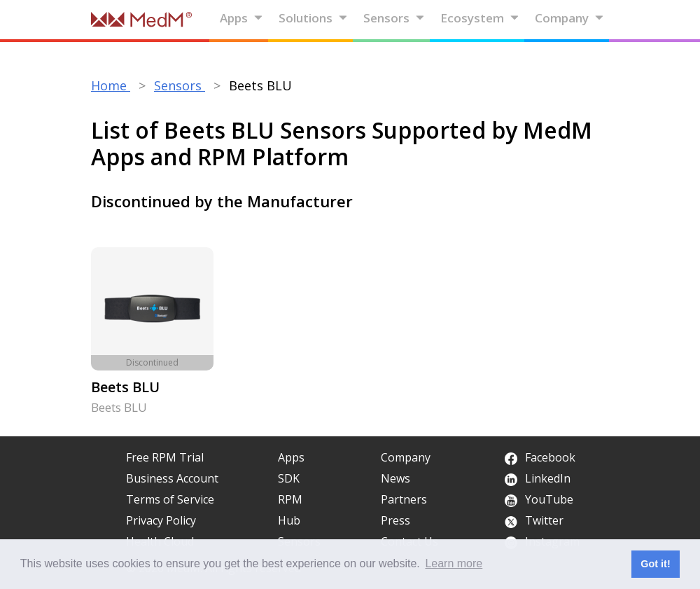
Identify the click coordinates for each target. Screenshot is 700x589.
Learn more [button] (454, 563)
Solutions (313, 18)
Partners (404, 499)
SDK (289, 478)
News (395, 478)
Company (569, 18)
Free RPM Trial (165, 457)
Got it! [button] (655, 564)
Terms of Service (170, 499)
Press (395, 520)
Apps (241, 18)
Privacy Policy (161, 520)
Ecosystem (480, 18)
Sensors (394, 18)
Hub (289, 520)
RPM (290, 499)
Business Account (172, 478)
